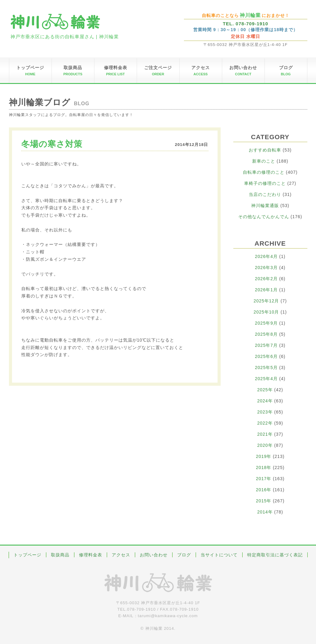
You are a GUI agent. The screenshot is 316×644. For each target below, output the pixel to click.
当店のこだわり (265, 194)
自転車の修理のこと (264, 172)
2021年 (265, 434)
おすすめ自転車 (265, 150)
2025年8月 (266, 334)
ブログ (184, 555)
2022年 (265, 423)
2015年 (264, 501)
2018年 (264, 467)
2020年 (265, 445)
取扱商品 (60, 555)
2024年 (265, 401)
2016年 (264, 490)
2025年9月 (266, 323)
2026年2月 (266, 279)
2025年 (265, 390)
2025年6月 (266, 356)
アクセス (121, 555)
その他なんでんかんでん (264, 217)
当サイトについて (219, 555)
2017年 (264, 479)
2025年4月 (266, 379)
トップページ (27, 555)
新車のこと (264, 161)
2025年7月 (266, 345)
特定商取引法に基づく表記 (275, 555)
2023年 (265, 412)
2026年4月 (266, 256)
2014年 (265, 512)
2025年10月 (266, 312)
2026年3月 (266, 268)
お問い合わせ (154, 555)
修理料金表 (91, 555)
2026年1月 (266, 290)
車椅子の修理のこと (265, 183)
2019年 (264, 456)
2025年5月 (266, 368)
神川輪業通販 (265, 206)
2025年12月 (266, 301)
